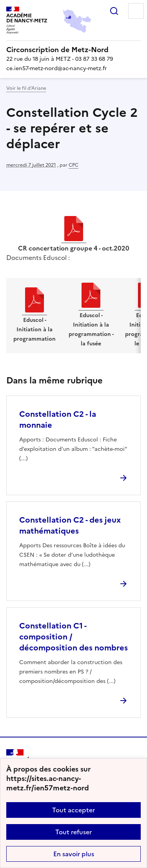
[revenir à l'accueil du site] (73, 50)
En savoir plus (74, 854)
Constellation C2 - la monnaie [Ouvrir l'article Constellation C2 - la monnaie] (58, 419)
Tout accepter (73, 810)
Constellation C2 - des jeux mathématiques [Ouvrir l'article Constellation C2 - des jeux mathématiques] (70, 525)
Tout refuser (73, 832)
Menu (136, 11)
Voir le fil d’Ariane (26, 88)
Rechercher (114, 11)
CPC (73, 165)
